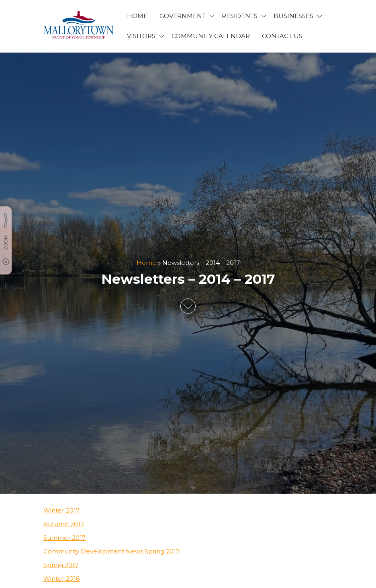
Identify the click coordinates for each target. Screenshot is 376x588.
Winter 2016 (61, 579)
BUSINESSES (293, 16)
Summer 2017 (64, 538)
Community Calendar (211, 36)
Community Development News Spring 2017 (111, 551)
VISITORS (141, 36)
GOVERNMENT (183, 16)
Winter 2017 (61, 510)
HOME (137, 16)
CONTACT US (282, 36)
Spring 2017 (61, 565)
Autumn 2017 (64, 524)
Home (146, 263)
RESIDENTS (240, 16)
